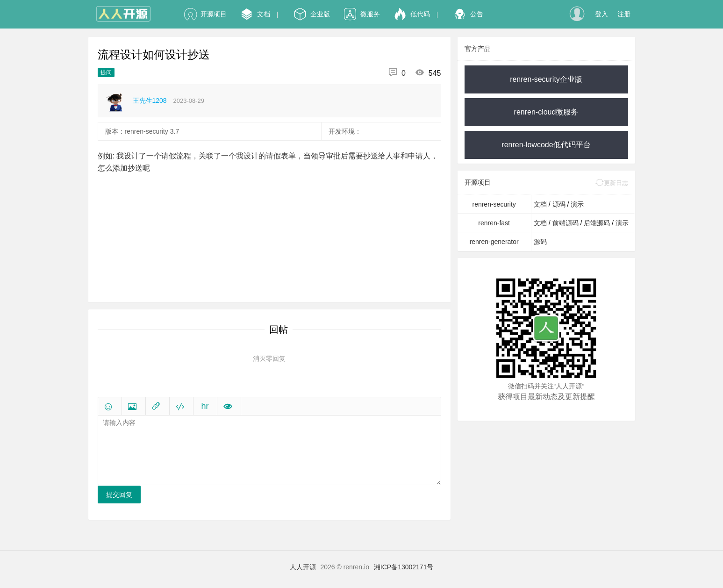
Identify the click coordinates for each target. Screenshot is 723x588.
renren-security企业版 (546, 79)
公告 (469, 14)
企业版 (312, 14)
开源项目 (205, 14)
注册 (624, 14)
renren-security (494, 204)
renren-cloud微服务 (546, 112)
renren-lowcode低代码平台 (546, 145)
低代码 (412, 14)
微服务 (362, 14)
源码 (560, 204)
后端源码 (598, 223)
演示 (577, 204)
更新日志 (612, 183)
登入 (601, 14)
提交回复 (119, 495)
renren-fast (494, 223)
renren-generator (494, 242)
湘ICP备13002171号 (404, 567)
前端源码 (566, 223)
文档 (255, 14)
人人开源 (303, 567)
